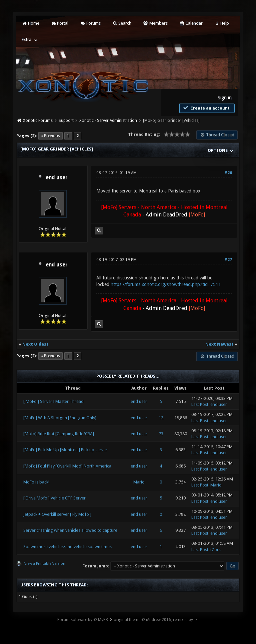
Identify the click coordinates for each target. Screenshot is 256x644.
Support (66, 121)
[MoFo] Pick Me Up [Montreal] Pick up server (65, 450)
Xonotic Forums (38, 121)
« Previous (50, 136)
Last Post (200, 404)
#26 (228, 173)
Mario (139, 482)
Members (155, 23)
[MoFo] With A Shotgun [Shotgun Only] (60, 418)
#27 (228, 260)
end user (57, 177)
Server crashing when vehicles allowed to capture (70, 530)
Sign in (225, 98)
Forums (90, 23)
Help (222, 23)
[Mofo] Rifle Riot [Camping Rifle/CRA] (59, 434)
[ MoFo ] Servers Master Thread (53, 401)
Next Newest (219, 344)
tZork (215, 550)
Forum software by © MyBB (83, 620)
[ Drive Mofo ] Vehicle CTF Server (54, 498)
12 (161, 418)
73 (161, 434)
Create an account (206, 108)
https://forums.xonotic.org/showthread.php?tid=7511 (166, 284)
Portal (60, 23)
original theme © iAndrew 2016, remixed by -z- (156, 620)
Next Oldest (35, 344)
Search (122, 23)
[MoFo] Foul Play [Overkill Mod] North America (67, 466)
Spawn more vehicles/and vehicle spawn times (67, 547)
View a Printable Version (45, 564)
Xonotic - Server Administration (108, 121)
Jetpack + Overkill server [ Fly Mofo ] (57, 514)
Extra (26, 39)
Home (30, 23)
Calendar (191, 23)
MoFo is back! (36, 482)
